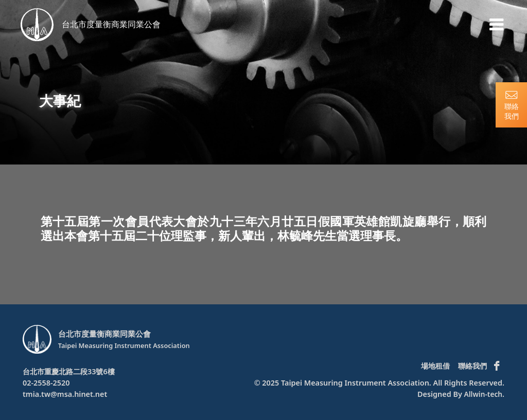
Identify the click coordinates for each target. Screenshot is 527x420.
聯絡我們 (472, 366)
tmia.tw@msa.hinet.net (65, 394)
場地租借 (435, 366)
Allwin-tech (482, 394)
